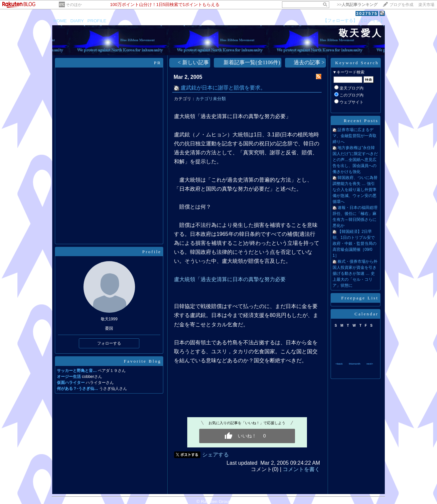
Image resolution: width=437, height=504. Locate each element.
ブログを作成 (401, 5)
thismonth (355, 364)
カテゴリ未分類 (211, 99)
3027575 (367, 13)
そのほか (74, 5)
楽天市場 (426, 5)
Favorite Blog (143, 361)
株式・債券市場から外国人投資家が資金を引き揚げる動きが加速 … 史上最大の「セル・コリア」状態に (355, 273)
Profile (152, 252)
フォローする (109, 343)
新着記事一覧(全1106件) (252, 62)
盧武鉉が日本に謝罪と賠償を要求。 (223, 88)
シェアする (216, 455)
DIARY (77, 21)
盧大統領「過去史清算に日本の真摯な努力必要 (230, 279)
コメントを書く (301, 469)
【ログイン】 (372, 20)
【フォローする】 (340, 20)
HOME (60, 21)
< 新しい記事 (193, 62)
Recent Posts (361, 121)
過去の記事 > (309, 62)
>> (357, 5)
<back (339, 364)
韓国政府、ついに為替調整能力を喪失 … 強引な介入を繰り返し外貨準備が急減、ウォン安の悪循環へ (355, 190)
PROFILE (97, 21)
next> (370, 364)
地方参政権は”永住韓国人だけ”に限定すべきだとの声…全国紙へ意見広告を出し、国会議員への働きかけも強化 (355, 160)
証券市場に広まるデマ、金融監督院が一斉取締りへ (355, 136)
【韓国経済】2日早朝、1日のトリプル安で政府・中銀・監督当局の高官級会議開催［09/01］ (355, 244)
